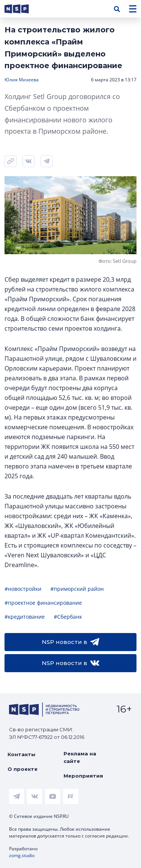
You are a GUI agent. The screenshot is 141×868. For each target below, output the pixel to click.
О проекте (23, 769)
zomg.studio (22, 855)
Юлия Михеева (22, 80)
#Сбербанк (68, 617)
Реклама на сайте (80, 757)
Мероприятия (83, 776)
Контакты (21, 754)
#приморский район (77, 589)
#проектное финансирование (43, 603)
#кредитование (25, 617)
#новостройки (23, 589)
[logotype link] (23, 9)
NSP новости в (70, 642)
